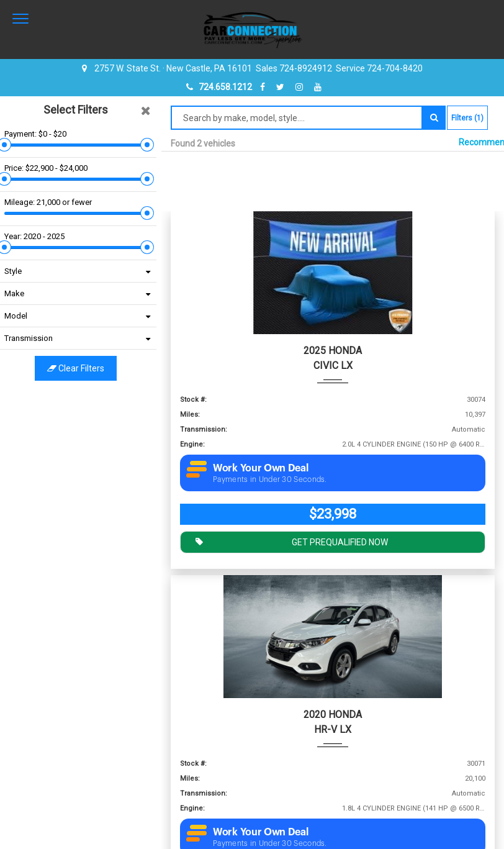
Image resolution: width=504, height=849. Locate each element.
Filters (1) (467, 118)
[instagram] (301, 87)
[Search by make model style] (297, 118)
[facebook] (264, 87)
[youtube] (318, 87)
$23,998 (333, 514)
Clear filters (81, 368)
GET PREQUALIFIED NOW (289, 541)
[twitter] (282, 87)
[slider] (9, 145)
